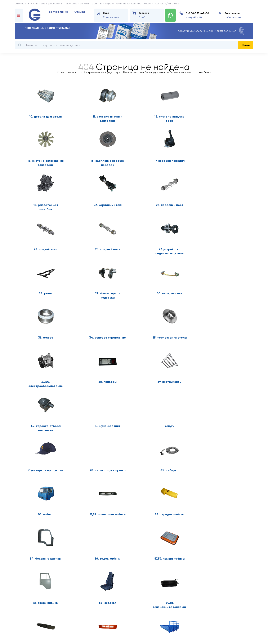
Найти (246, 45)
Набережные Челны (233, 18)
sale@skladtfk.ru (195, 17)
